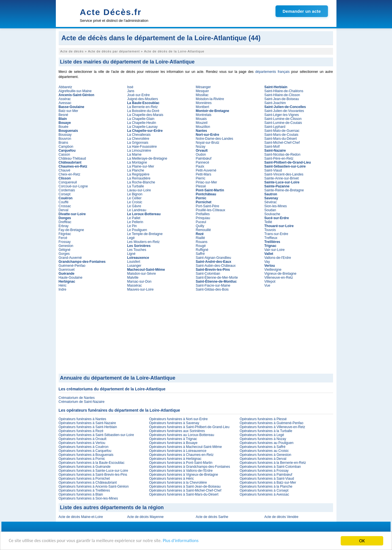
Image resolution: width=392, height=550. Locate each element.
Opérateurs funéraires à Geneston (265, 455)
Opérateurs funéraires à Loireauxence (178, 451)
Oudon (201, 155)
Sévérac (271, 202)
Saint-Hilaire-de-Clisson (282, 95)
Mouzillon (203, 127)
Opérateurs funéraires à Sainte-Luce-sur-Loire (93, 471)
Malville (133, 278)
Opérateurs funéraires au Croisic (264, 451)
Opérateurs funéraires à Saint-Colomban (270, 467)
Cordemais (67, 190)
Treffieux (271, 238)
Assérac (65, 99)
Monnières (204, 103)
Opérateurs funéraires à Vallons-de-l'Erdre (181, 471)
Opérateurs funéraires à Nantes (82, 419)
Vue (267, 285)
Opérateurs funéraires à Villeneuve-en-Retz (272, 427)
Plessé (201, 186)
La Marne (134, 155)
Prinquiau (203, 218)
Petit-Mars (204, 174)
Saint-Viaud (273, 170)
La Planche (136, 170)
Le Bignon (135, 194)
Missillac (202, 95)
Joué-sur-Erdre (139, 95)
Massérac (135, 285)
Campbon (66, 147)
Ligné (131, 254)
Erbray (64, 226)
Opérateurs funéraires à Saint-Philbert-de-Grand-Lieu (189, 427)
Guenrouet (67, 270)
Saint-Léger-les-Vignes (282, 115)
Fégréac (65, 234)
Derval (64, 210)
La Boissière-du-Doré (143, 111)
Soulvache (272, 214)
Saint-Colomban (208, 274)
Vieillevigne (273, 270)
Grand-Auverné (70, 258)
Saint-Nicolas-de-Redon (282, 155)
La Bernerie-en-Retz (143, 107)
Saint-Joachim (275, 103)
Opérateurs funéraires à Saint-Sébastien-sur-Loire (96, 435)
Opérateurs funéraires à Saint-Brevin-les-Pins (93, 475)
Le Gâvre (134, 206)
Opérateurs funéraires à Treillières (84, 490)
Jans (131, 91)
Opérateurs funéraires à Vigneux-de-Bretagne (184, 475)
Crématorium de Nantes (77, 398)
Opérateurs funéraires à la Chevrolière (178, 483)
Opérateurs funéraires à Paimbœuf (266, 475)
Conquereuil (68, 182)
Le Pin (132, 226)
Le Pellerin (135, 222)
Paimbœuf (204, 158)
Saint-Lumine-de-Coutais (283, 123)
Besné (63, 115)
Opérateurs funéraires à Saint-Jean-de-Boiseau (185, 486)
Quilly (200, 226)
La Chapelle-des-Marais (145, 115)
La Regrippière (138, 174)
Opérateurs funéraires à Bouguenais (86, 455)
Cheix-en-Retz (70, 174)
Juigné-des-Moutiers (143, 99)
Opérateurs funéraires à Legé (262, 435)
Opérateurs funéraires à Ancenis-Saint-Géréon (94, 486)
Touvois (270, 230)
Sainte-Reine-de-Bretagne (284, 190)
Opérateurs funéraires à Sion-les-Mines (88, 498)
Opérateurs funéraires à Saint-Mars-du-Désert (184, 494)
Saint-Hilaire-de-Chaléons (284, 91)
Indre (62, 289)
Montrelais (204, 115)
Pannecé (203, 162)
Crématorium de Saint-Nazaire (82, 402)
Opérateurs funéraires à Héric (171, 479)
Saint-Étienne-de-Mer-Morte (217, 278)
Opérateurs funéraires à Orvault (83, 439)
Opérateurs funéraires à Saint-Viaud (267, 479)
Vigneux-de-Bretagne (280, 274)
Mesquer (203, 91)
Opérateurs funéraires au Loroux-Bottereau (182, 435)
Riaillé (201, 238)
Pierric (201, 178)
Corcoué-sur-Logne (73, 186)
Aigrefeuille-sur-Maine (75, 91)
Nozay (201, 147)
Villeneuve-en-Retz (279, 278)
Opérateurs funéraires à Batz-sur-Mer (268, 483)
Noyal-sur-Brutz (208, 143)
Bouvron (65, 139)
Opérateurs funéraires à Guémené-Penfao (271, 423)
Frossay (65, 242)
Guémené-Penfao (72, 266)
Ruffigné (202, 250)
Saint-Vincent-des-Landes (284, 174)
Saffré (200, 254)
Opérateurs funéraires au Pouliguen (266, 443)
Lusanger (134, 266)
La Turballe (136, 186)
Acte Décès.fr (111, 12)
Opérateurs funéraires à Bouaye (173, 443)
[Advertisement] (196, 331)
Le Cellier (134, 198)
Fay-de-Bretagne (71, 230)
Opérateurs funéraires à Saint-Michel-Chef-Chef (185, 490)
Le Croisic (135, 202)
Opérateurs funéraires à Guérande (85, 467)
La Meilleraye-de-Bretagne (147, 158)
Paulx (200, 166)
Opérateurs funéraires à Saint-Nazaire (87, 423)
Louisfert (134, 262)
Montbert (203, 107)
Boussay (65, 135)
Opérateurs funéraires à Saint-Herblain (88, 427)
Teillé (268, 222)
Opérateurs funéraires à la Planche (266, 486)
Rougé (201, 246)
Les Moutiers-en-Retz (144, 242)
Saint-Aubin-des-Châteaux (216, 266)
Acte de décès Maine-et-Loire (81, 517)
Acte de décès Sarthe (212, 517)
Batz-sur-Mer (68, 111)
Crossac (65, 206)
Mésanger (203, 87)
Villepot (270, 282)
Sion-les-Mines (276, 206)
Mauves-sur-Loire (140, 289)
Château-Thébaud (72, 158)
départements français (272, 72)
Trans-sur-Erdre (276, 234)
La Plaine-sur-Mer (141, 166)
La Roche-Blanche (141, 182)
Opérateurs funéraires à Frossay (264, 471)
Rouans (202, 242)
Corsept (65, 194)
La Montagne (137, 162)
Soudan (270, 210)
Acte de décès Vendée (281, 517)
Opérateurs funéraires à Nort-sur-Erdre (178, 419)
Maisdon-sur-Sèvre (142, 274)
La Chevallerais (139, 135)
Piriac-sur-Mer (206, 182)
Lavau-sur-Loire (139, 190)
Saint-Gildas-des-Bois (212, 289)
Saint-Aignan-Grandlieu (214, 258)
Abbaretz (65, 87)
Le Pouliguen (137, 230)
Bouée (64, 127)
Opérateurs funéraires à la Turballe (266, 431)
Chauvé (64, 170)
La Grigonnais (138, 143)
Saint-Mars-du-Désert (281, 139)
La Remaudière (139, 178)
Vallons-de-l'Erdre (278, 258)
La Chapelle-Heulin (142, 123)
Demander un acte (302, 11)
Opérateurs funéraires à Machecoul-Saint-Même (186, 447)
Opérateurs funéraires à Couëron (84, 447)
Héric (63, 285)
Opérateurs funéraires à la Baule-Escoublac (92, 463)
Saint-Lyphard (275, 127)
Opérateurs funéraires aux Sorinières (177, 431)
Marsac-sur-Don (139, 282)
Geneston (66, 246)
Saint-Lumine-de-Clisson (283, 119)
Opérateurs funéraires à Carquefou (85, 451)
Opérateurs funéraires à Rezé (81, 431)
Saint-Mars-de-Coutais (281, 135)
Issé (130, 87)
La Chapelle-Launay (142, 127)
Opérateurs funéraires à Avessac (264, 494)
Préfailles (203, 214)
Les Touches (137, 250)
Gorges (64, 254)
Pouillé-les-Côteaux (211, 210)
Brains (63, 143)
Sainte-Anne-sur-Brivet (282, 178)
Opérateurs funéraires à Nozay (263, 439)
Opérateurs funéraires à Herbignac (175, 459)
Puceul (201, 222)
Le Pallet (134, 218)
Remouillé (203, 230)
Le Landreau (137, 210)
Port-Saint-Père (208, 206)
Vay (267, 262)
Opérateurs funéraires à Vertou (82, 443)
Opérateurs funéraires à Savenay (174, 423)
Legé (131, 238)
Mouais (201, 119)
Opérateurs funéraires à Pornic (82, 459)
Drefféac (65, 222)
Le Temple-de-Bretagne (145, 234)
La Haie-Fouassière (142, 147)
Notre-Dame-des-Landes (215, 139)
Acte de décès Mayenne (146, 517)
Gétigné (65, 250)
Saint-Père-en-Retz (279, 158)
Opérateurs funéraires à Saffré (262, 447)
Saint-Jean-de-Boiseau (282, 99)
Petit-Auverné (206, 170)
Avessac (65, 103)
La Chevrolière (138, 139)
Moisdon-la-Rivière (210, 99)
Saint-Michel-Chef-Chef (282, 143)
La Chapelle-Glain (141, 119)
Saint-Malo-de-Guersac (282, 131)
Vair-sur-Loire (275, 250)
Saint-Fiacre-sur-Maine (213, 285)
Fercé (63, 238)
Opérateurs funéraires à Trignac (173, 439)
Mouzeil (202, 123)
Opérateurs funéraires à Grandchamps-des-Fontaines (189, 467)
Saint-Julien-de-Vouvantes (284, 111)
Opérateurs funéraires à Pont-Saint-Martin (181, 463)
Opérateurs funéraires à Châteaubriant (88, 483)
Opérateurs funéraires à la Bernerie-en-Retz (273, 463)
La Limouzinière (139, 151)
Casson (64, 155)
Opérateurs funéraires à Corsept (264, 490)
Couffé (64, 202)
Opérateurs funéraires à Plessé (263, 419)
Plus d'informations (190, 541)
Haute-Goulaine (71, 278)
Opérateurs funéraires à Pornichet (84, 479)
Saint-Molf (272, 147)
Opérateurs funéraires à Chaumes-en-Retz (181, 455)
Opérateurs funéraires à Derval (263, 459)
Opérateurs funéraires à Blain (81, 494)
